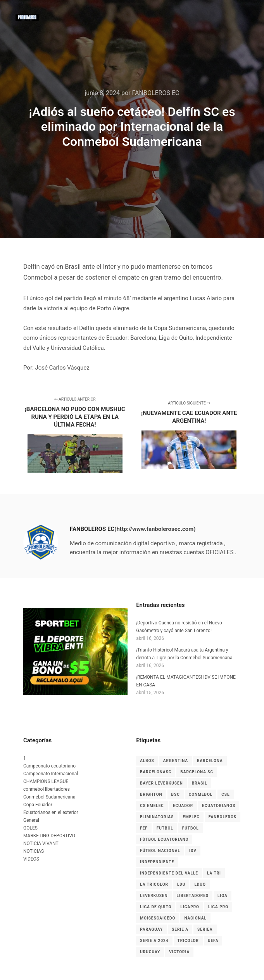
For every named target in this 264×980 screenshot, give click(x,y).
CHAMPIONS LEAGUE (46, 781)
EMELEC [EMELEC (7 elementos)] (191, 817)
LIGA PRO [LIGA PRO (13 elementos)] (218, 907)
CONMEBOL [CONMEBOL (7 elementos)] (201, 794)
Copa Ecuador (38, 805)
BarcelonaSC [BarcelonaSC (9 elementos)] (156, 772)
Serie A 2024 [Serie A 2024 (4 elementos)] (154, 941)
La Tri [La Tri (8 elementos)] (214, 873)
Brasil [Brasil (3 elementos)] (200, 783)
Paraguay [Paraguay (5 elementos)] (151, 929)
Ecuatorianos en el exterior (51, 812)
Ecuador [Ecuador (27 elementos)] (183, 806)
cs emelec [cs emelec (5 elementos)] (152, 806)
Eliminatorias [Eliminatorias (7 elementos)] (157, 817)
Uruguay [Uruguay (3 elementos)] (150, 952)
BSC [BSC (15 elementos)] (176, 794)
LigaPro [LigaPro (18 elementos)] (190, 907)
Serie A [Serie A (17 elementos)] (180, 929)
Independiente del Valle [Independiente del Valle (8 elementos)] (169, 873)
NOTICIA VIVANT (41, 843)
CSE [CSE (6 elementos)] (225, 794)
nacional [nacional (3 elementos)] (195, 918)
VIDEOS (31, 859)
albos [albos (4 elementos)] (147, 761)
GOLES (30, 828)
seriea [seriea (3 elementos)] (205, 929)
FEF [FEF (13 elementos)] (144, 828)
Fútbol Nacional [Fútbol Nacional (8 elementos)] (160, 851)
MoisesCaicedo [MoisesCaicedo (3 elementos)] (158, 918)
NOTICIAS (34, 851)
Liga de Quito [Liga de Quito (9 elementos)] (156, 907)
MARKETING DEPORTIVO (49, 836)
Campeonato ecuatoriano (49, 766)
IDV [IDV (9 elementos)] (193, 851)
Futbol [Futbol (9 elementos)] (165, 828)
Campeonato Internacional (51, 774)
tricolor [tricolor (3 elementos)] (188, 941)
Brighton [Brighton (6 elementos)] (151, 794)
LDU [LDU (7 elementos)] (181, 884)
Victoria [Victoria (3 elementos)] (179, 952)
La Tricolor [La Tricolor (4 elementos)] (154, 884)
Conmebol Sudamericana (49, 797)
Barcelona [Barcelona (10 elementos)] (210, 761)
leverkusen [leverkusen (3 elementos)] (154, 896)
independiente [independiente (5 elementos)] (157, 862)
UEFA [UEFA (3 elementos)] (213, 941)
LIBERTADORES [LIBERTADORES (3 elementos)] (193, 896)
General (31, 820)
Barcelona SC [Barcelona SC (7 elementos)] (197, 772)
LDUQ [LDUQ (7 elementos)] (200, 884)
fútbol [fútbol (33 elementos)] (191, 828)
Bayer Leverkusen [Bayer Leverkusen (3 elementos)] (161, 783)
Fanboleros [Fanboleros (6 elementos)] (223, 817)
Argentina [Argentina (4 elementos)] (176, 761)
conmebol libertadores (47, 789)
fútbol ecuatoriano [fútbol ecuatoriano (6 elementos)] (164, 839)
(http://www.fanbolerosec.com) (155, 529)
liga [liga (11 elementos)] (223, 896)
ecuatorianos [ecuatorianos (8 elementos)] (219, 806)
